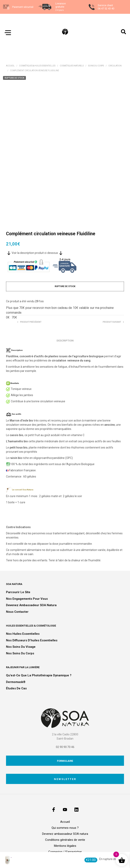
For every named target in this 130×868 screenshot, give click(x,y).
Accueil (10, 66)
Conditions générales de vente (65, 840)
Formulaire (65, 761)
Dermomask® (16, 682)
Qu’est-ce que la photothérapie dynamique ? (39, 675)
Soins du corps (96, 66)
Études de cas (16, 688)
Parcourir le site (18, 592)
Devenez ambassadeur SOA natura (31, 605)
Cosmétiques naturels (72, 66)
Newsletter (65, 779)
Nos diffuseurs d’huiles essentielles (32, 640)
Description (65, 341)
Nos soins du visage (21, 647)
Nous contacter (17, 612)
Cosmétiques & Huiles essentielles (37, 66)
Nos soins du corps (20, 653)
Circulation (115, 66)
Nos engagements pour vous (27, 599)
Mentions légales (65, 846)
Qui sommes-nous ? (65, 828)
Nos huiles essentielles (23, 634)
